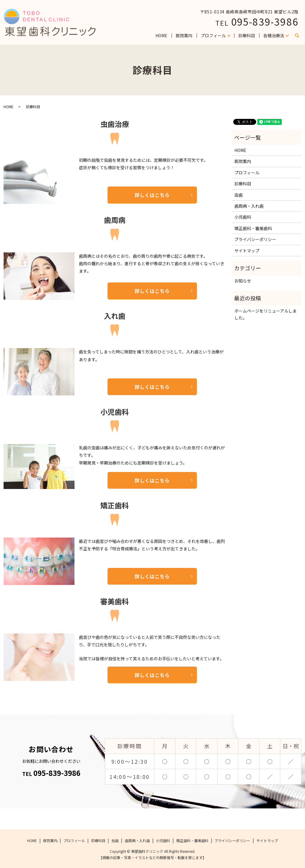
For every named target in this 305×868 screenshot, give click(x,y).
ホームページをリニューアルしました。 (266, 314)
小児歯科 (243, 217)
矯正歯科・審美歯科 (253, 228)
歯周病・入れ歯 (249, 206)
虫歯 (239, 195)
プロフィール (213, 35)
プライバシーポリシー (255, 239)
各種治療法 (274, 35)
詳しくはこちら (152, 195)
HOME (161, 35)
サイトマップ (247, 251)
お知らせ (243, 281)
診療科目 (247, 35)
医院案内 (184, 35)
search (299, 36)
